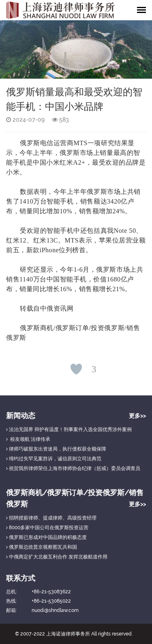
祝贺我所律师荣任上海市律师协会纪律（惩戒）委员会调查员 (73, 468)
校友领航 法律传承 (28, 439)
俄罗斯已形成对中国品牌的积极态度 (46, 537)
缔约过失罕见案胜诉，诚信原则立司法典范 (54, 459)
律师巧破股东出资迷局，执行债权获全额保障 (56, 449)
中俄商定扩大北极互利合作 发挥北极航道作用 (57, 557)
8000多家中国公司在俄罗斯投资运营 (47, 528)
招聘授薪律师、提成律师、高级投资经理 (51, 518)
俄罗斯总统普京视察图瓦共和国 (42, 547)
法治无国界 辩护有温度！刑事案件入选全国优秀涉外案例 (69, 429)
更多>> (137, 416)
